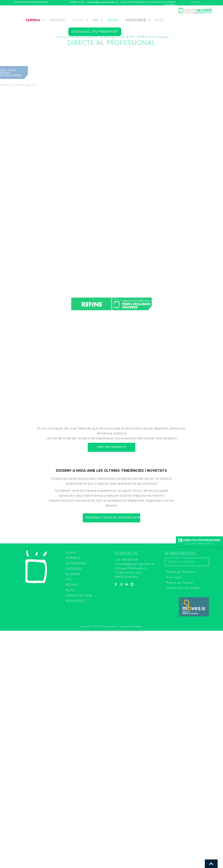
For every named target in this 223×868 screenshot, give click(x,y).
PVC (96, 20)
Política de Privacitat (181, 572)
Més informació (111, 447)
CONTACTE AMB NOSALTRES (31, 2)
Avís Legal (174, 577)
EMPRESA (33, 20)
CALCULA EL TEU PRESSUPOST (95, 32)
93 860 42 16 (77, 2)
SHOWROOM (76, 564)
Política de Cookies (180, 583)
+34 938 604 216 (127, 560)
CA (193, 2)
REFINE (113, 20)
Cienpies (137, 626)
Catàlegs (74, 569)
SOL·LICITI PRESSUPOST (200, 542)
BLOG (159, 20)
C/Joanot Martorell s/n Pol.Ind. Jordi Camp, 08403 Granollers (148, 3)
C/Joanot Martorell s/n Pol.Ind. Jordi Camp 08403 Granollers (131, 573)
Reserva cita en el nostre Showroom (113, 518)
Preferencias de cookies (183, 588)
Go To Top (211, 864)
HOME (71, 553)
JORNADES (57, 20)
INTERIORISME (136, 20)
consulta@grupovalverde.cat (102, 2)
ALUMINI (78, 20)
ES (198, 2)
